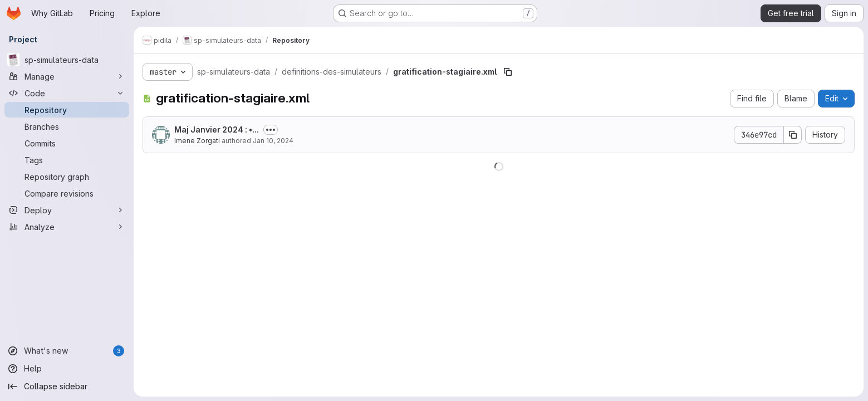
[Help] (67, 369)
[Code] (67, 93)
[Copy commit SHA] (793, 135)
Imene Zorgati (197, 141)
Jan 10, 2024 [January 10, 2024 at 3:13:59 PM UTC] (273, 141)
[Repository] (67, 110)
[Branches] (67, 126)
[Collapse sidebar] (67, 387)
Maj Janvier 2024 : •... (217, 129)
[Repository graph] (67, 177)
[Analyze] (67, 227)
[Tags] (67, 160)
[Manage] (67, 76)
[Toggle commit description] (271, 130)
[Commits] (67, 143)
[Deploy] (67, 210)
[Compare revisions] (67, 193)
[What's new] (67, 351)
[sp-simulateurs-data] (67, 60)
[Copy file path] (508, 72)
